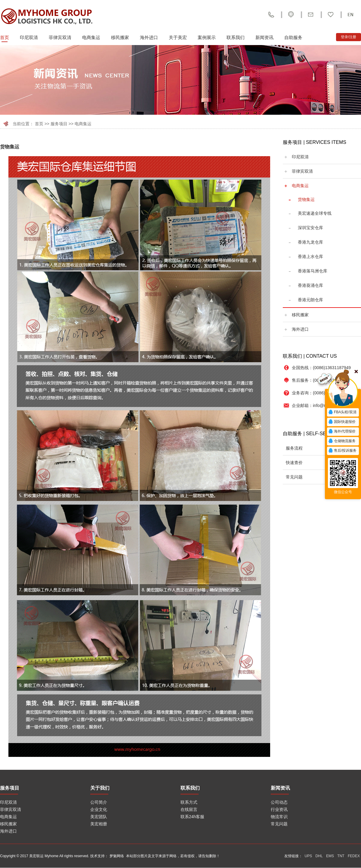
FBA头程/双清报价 (342, 413)
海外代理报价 (342, 432)
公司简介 (99, 802)
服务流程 (294, 448)
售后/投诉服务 (342, 451)
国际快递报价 (342, 422)
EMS (330, 856)
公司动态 (279, 802)
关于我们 (100, 788)
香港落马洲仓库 (313, 271)
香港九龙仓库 (310, 242)
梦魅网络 (117, 856)
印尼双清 (29, 37)
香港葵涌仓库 (310, 285)
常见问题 (294, 477)
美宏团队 (99, 817)
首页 (5, 37)
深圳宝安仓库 (310, 228)
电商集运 (91, 37)
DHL (319, 856)
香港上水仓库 (310, 256)
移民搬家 (120, 37)
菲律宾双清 (60, 37)
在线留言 (189, 809)
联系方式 (189, 802)
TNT (341, 856)
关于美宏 (178, 37)
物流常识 (279, 817)
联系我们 (236, 37)
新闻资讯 (264, 37)
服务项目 (59, 124)
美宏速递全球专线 (315, 213)
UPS (309, 856)
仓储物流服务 (342, 441)
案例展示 (207, 37)
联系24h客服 (192, 817)
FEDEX (354, 856)
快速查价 (294, 463)
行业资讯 (279, 809)
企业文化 (99, 809)
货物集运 (306, 199)
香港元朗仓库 (310, 300)
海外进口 (149, 37)
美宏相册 (99, 824)
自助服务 (293, 37)
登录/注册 (349, 37)
